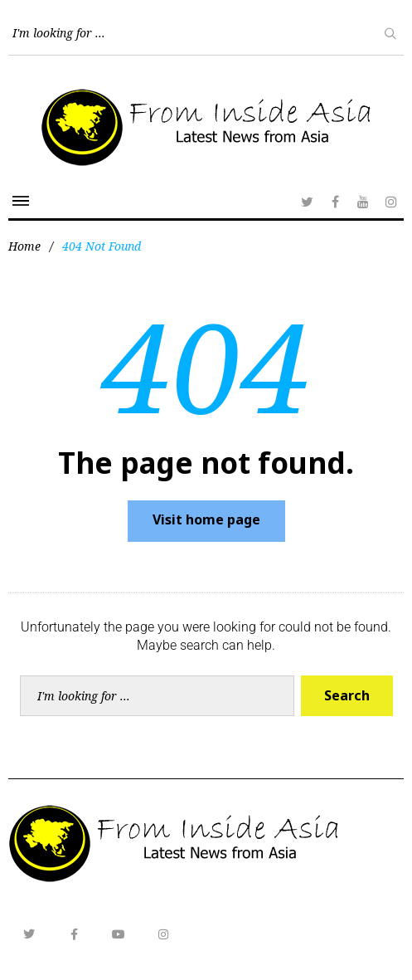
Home (24, 246)
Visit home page (206, 519)
